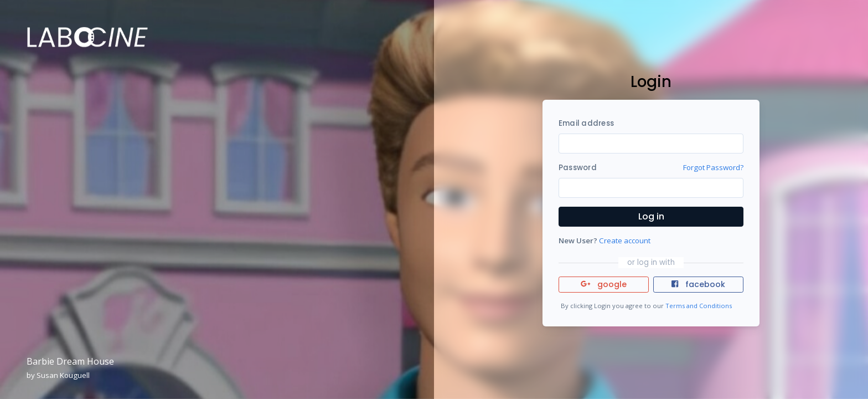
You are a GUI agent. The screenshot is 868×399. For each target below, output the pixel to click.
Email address (586, 123)
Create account (625, 241)
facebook (698, 284)
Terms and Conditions (699, 306)
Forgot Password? (713, 167)
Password (578, 168)
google (604, 284)
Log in (651, 216)
